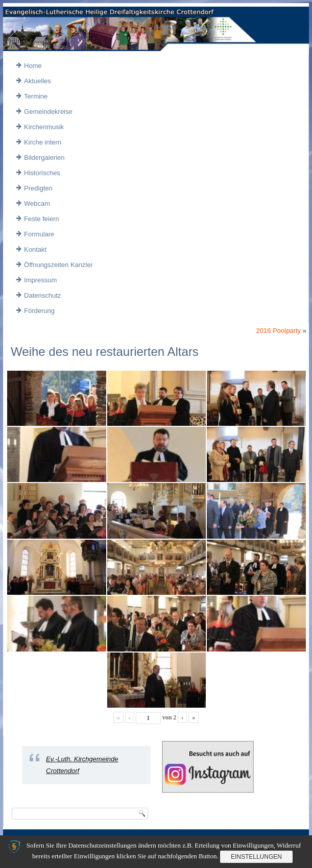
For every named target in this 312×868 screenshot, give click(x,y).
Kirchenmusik (44, 127)
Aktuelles (38, 81)
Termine (36, 96)
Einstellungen (256, 857)
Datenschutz (42, 295)
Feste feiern (42, 219)
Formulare (39, 234)
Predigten (38, 188)
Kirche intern (43, 142)
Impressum (40, 280)
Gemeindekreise (48, 112)
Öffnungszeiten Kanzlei (58, 265)
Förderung (39, 311)
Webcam (37, 203)
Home (33, 66)
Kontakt (35, 249)
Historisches (42, 173)
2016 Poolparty (279, 331)
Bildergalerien (44, 158)
